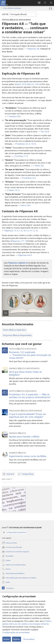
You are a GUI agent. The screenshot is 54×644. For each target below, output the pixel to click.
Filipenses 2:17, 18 (19, 241)
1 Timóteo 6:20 (14, 116)
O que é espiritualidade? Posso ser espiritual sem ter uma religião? (28, 415)
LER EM (5, 14)
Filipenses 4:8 (33, 49)
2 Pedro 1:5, (12, 190)
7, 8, (21, 231)
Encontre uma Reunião (12, 547)
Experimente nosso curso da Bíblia (28, 456)
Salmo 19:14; (21, 84)
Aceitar (7, 639)
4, (34, 231)
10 (36, 231)
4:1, (31, 231)
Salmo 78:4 (25, 205)
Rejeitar (17, 639)
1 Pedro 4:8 (38, 166)
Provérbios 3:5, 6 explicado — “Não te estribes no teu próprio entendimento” (30, 396)
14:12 (33, 144)
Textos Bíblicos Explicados (12, 8)
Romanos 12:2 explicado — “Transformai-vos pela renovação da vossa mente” (30, 355)
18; (24, 231)
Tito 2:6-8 (45, 132)
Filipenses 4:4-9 (25, 255)
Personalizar (29, 639)
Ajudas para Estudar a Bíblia (24, 437)
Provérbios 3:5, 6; (23, 144)
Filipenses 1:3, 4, (11, 231)
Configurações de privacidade (16, 632)
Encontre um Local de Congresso (15, 552)
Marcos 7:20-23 (34, 84)
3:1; (28, 231)
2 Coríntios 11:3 (21, 156)
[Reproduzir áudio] (50, 8)
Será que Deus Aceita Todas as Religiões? (25, 373)
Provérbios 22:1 (29, 178)
